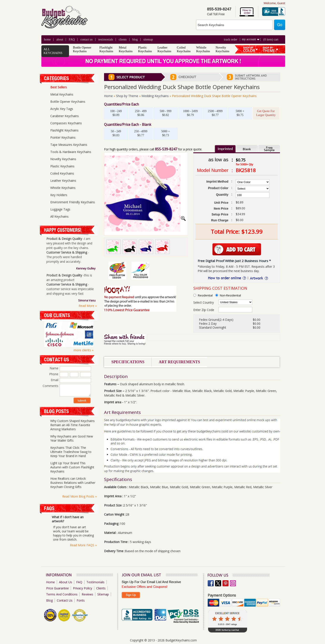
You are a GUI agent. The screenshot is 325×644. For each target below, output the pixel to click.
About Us (66, 582)
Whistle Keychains (203, 49)
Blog (49, 600)
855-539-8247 (166, 149)
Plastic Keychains (145, 49)
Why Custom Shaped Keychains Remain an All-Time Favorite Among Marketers (72, 425)
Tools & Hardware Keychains (71, 152)
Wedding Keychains (155, 96)
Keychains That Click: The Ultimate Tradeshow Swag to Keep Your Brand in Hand (71, 452)
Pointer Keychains (63, 137)
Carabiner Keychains (65, 116)
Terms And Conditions (62, 594)
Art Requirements (179, 362)
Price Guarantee (57, 588)
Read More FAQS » (83, 545)
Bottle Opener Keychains (82, 49)
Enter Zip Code (204, 310)
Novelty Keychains (222, 49)
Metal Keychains (126, 49)
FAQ (72, 40)
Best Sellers (59, 87)
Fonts (81, 600)
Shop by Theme (127, 96)
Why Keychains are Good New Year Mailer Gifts (72, 438)
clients (123, 40)
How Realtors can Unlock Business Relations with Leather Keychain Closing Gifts (73, 483)
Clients (101, 588)
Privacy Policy (83, 588)
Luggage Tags (60, 209)
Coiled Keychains (184, 49)
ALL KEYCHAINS (53, 51)
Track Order (231, 40)
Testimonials (106, 40)
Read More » (88, 306)
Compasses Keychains (66, 123)
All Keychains (59, 216)
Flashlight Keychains (106, 49)
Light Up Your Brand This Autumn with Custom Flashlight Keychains (72, 467)
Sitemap (148, 40)
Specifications (128, 362)
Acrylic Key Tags (62, 109)
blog (135, 40)
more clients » (83, 350)
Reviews (87, 594)
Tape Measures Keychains (69, 145)
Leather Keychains (164, 49)
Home (47, 40)
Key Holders (59, 195)
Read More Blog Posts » (79, 496)
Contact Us (86, 40)
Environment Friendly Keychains (73, 202)
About (60, 40)
